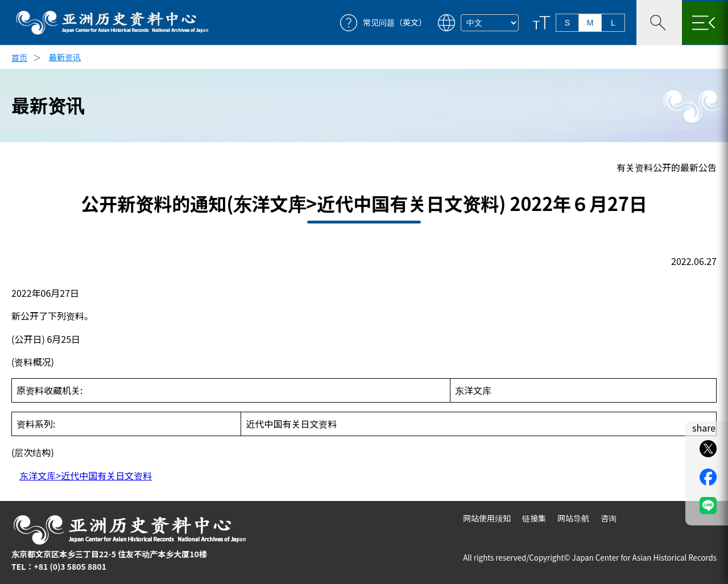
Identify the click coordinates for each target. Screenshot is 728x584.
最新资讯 (65, 57)
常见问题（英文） (395, 22)
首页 (19, 57)
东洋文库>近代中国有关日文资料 (86, 475)
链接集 (534, 518)
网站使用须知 (487, 518)
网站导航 (573, 518)
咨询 (609, 518)
